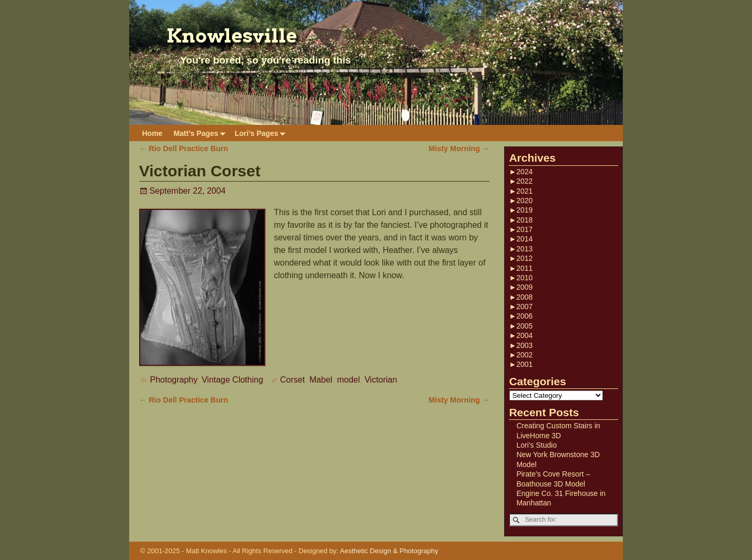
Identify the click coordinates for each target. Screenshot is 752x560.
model (349, 380)
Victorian (381, 380)
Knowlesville (232, 36)
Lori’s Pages (262, 133)
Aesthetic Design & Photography (389, 551)
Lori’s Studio (536, 445)
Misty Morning (459, 149)
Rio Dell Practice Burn (184, 149)
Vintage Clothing (232, 380)
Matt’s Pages (201, 133)
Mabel (321, 380)
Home (153, 133)
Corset (292, 380)
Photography (174, 380)
